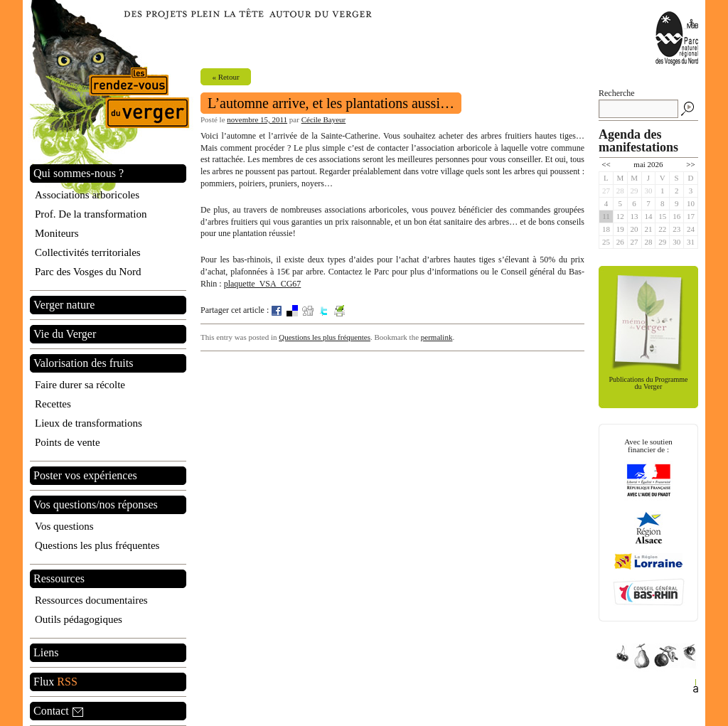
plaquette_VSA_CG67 (263, 284)
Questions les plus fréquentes (325, 337)
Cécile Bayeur (324, 119)
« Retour (225, 77)
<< (606, 164)
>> (690, 164)
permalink (437, 337)
